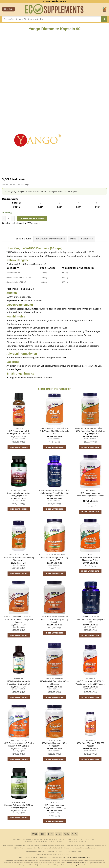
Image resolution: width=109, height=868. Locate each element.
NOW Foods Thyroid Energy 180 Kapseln (19, 621)
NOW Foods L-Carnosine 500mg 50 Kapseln (54, 683)
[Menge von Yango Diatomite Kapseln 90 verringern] (4, 218)
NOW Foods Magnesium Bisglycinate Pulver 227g (54, 806)
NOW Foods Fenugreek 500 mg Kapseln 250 (54, 559)
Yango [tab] (73, 239)
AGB (81, 840)
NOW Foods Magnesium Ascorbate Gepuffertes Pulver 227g (90, 496)
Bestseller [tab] (87, 239)
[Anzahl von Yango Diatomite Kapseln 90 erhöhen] (13, 218)
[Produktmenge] (8, 218)
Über (87, 840)
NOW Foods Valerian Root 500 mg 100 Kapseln (19, 559)
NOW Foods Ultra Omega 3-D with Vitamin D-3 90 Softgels (19, 744)
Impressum (72, 840)
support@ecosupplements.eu (80, 857)
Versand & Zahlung (33, 840)
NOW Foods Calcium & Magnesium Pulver (90, 559)
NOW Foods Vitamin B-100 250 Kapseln (90, 744)
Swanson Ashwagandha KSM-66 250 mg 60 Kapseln (19, 806)
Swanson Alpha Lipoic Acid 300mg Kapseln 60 (19, 494)
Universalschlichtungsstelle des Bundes (76, 865)
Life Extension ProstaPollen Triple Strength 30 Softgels (54, 494)
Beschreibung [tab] (23, 239)
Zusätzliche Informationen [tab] (50, 239)
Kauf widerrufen (77, 842)
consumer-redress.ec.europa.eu (76, 863)
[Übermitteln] (104, 19)
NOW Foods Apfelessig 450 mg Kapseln (54, 621)
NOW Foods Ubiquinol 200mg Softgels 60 (54, 744)
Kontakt (17, 840)
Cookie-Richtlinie (58, 842)
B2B (93, 840)
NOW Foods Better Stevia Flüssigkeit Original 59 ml (19, 683)
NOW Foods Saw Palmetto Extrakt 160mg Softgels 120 (90, 432)
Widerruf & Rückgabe (54, 840)
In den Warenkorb (32, 218)
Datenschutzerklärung (35, 842)
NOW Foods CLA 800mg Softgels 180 (54, 432)
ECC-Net (32, 865)
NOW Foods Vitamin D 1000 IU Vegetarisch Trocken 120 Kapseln (90, 683)
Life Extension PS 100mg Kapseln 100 (90, 621)
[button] (9, 9)
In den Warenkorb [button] (19, 447)
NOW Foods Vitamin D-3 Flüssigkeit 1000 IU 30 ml (19, 432)
